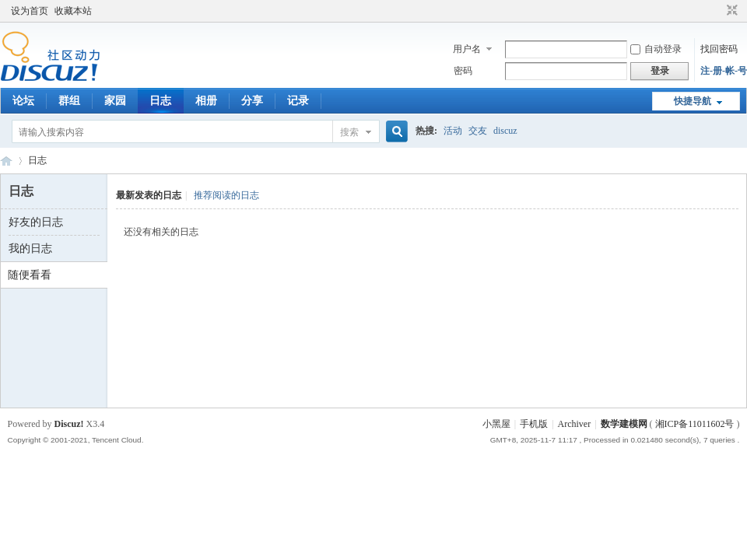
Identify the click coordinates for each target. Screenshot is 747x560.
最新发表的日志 (149, 195)
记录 (298, 101)
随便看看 (30, 275)
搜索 (349, 132)
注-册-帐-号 (724, 71)
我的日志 (30, 248)
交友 (478, 131)
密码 (463, 71)
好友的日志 (36, 222)
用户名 (467, 49)
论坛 (23, 101)
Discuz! (69, 424)
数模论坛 (6, 161)
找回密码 (719, 49)
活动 (453, 131)
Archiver (575, 424)
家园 (115, 101)
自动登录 (656, 49)
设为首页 (30, 11)
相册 (206, 101)
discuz (505, 131)
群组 (69, 101)
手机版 (534, 424)
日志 (160, 101)
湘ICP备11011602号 (695, 424)
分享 (252, 101)
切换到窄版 (730, 11)
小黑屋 (496, 424)
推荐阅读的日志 (226, 195)
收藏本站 (73, 11)
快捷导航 (693, 101)
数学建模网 (624, 424)
